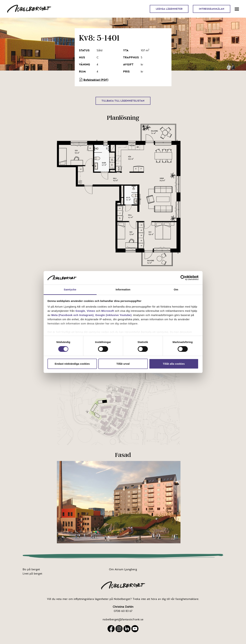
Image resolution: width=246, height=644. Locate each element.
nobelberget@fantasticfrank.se (123, 619)
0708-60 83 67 (123, 611)
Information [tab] (123, 289)
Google (80, 311)
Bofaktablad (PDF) (94, 80)
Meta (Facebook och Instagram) (73, 315)
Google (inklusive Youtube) (113, 315)
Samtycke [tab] (70, 289)
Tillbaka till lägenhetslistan (123, 101)
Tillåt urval (123, 364)
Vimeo (91, 311)
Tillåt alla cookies (174, 364)
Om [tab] (176, 289)
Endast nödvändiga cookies (72, 364)
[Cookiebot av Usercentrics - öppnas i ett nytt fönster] (183, 278)
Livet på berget (32, 574)
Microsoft (108, 311)
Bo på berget (31, 569)
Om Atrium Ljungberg (123, 569)
